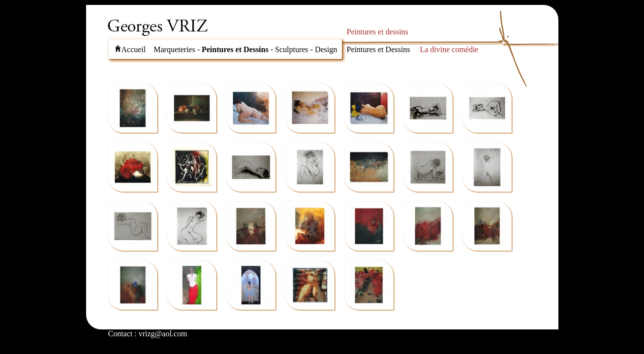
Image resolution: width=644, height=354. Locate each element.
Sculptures (292, 49)
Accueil (130, 49)
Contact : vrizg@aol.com (148, 334)
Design (326, 49)
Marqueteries (174, 49)
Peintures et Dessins (235, 49)
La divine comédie (449, 49)
